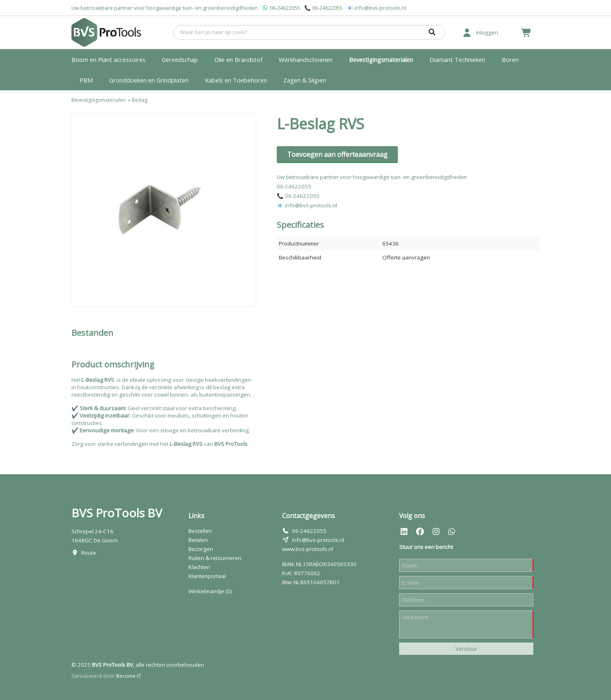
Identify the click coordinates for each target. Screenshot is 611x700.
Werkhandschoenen (306, 60)
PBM (86, 80)
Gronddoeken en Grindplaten (149, 80)
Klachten (199, 567)
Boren (510, 60)
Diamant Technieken (457, 60)
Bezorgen (201, 549)
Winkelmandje (210, 591)
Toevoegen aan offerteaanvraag (337, 154)
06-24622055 (285, 8)
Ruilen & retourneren (215, 558)
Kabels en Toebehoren (236, 80)
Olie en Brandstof (238, 60)
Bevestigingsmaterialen (381, 60)
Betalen (198, 540)
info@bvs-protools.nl (380, 8)
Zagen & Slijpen (305, 80)
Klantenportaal (207, 576)
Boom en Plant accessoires (108, 60)
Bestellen (200, 531)
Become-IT (129, 676)
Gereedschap (180, 60)
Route (89, 553)
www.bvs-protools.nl (308, 549)
